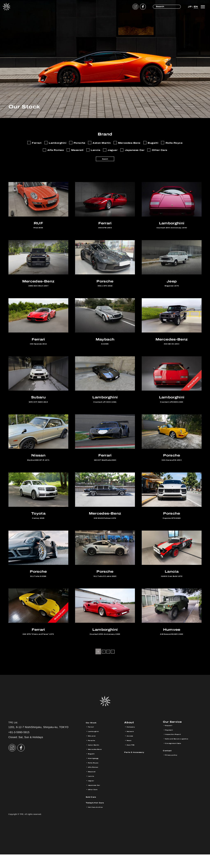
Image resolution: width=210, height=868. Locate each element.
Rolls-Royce (96, 776)
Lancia (92, 790)
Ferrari (92, 740)
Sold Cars (94, 810)
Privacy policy (174, 770)
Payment (171, 745)
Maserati (94, 785)
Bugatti (93, 767)
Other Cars (95, 803)
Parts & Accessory (139, 766)
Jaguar (92, 794)
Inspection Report (176, 749)
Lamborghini (96, 745)
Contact (169, 766)
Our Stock (94, 736)
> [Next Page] (114, 665)
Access (132, 749)
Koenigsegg (95, 772)
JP (189, 7)
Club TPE (133, 758)
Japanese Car (97, 799)
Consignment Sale (177, 758)
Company (133, 740)
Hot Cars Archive (99, 821)
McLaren (94, 749)
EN (195, 7)
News (130, 754)
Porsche (93, 754)
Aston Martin (96, 758)
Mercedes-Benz (98, 763)
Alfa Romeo (95, 781)
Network (132, 745)
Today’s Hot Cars (100, 816)
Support (170, 740)
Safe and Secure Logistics (182, 754)
